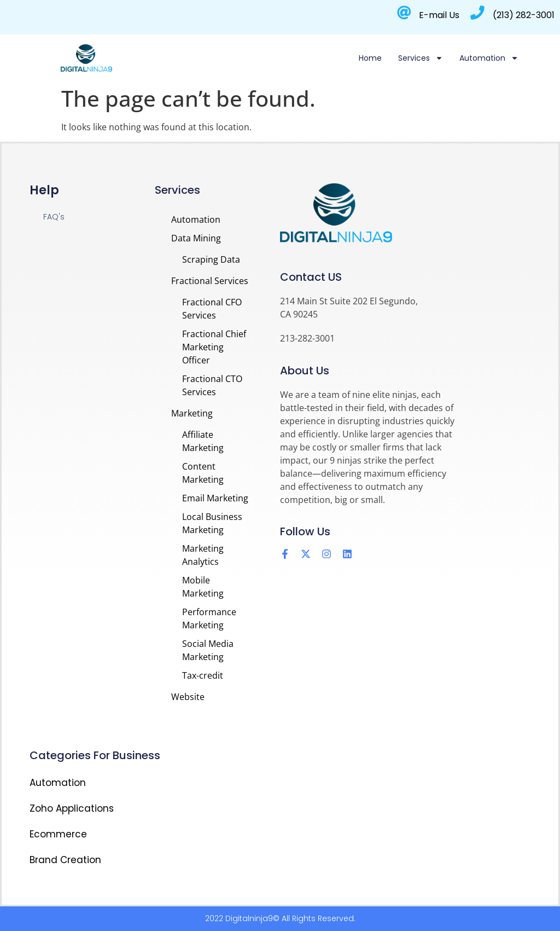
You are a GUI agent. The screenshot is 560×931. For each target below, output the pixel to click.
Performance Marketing (209, 618)
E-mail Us (439, 15)
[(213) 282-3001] (477, 13)
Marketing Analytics (203, 555)
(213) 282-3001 (524, 15)
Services (421, 58)
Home (370, 58)
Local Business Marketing (212, 523)
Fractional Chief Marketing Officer (214, 347)
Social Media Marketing (208, 650)
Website (188, 697)
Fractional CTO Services (212, 385)
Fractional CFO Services (212, 309)
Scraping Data (211, 259)
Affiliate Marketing (203, 441)
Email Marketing (215, 498)
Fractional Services (210, 281)
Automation (489, 58)
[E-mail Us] (404, 13)
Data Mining (196, 238)
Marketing (192, 413)
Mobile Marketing (203, 587)
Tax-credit (203, 675)
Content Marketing (203, 473)
